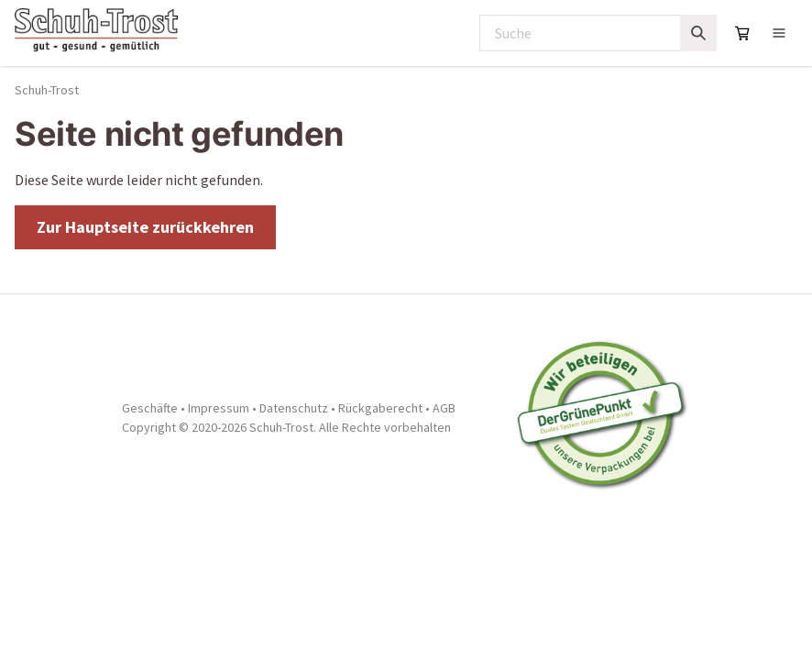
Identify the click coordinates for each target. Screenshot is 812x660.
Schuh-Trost (47, 90)
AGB (444, 408)
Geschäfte (150, 408)
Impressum (219, 408)
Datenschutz (294, 408)
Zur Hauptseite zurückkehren (145, 227)
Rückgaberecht (380, 408)
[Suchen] (698, 33)
